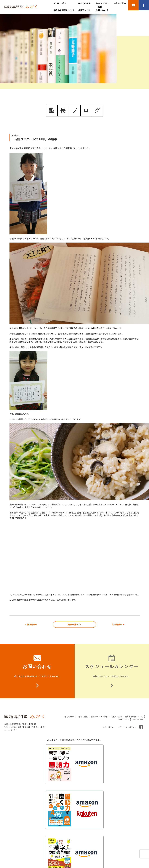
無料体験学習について (64, 10)
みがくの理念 (60, 3)
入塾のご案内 (120, 3)
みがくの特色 (84, 3)
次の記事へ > (118, 624)
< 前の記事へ (31, 624)
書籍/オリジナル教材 (99, 717)
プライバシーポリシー (127, 727)
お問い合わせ (102, 10)
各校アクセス (84, 10)
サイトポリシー (109, 727)
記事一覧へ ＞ (75, 624)
